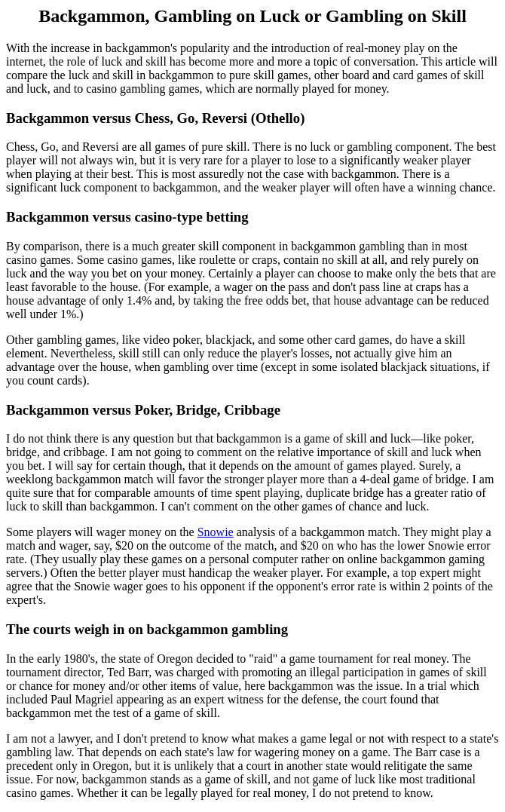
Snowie (216, 532)
